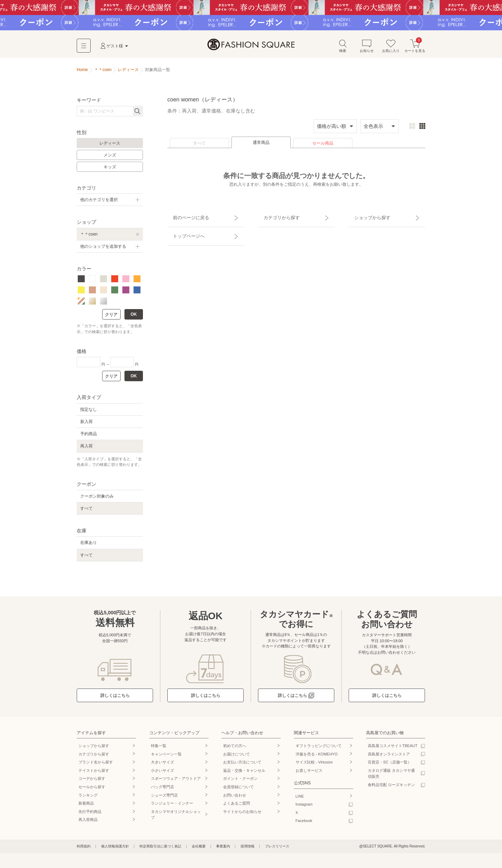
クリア (111, 317)
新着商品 (86, 806)
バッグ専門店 (162, 789)
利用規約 (84, 849)
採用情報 (248, 849)
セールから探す (92, 789)
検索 (343, 48)
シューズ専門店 (164, 798)
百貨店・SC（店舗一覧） (390, 765)
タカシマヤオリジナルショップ (176, 817)
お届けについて (237, 756)
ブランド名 (96, 765)
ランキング (88, 798)
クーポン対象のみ (97, 499)
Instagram (304, 807)
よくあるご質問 (237, 806)
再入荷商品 (88, 822)
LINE (300, 799)
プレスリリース (277, 849)
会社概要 (199, 849)
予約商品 (89, 437)
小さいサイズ (162, 773)
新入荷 (86, 424)
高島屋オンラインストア (389, 756)
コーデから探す (92, 781)
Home (82, 72)
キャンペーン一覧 (166, 756)
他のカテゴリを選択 (99, 202)
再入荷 (86, 449)
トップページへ (184, 229)
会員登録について (238, 789)
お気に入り (391, 48)
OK (134, 317)
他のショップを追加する (103, 249)
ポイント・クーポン (240, 781)
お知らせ (367, 48)
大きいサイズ (162, 765)
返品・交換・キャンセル (244, 773)
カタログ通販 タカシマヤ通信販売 (391, 776)
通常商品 (261, 145)
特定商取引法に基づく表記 (160, 849)
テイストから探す (94, 773)
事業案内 (223, 849)
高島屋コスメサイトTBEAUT (393, 748)
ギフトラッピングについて (319, 748)
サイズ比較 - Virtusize (314, 765)
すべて (199, 146)
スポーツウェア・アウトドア (176, 781)
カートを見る (415, 48)
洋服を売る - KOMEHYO (317, 756)
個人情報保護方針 (115, 849)
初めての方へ (235, 748)
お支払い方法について (242, 765)
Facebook (304, 823)
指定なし (89, 412)
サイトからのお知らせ (242, 814)
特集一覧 (159, 748)
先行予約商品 (90, 814)
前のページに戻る (186, 217)
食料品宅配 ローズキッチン (391, 787)
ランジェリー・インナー (172, 806)
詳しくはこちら (115, 698)
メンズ (110, 158)
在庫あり (89, 545)
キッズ (110, 169)
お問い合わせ (235, 798)
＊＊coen (89, 237)
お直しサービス (309, 773)
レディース (110, 146)
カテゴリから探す (276, 217)
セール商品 (323, 146)
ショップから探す (367, 217)
